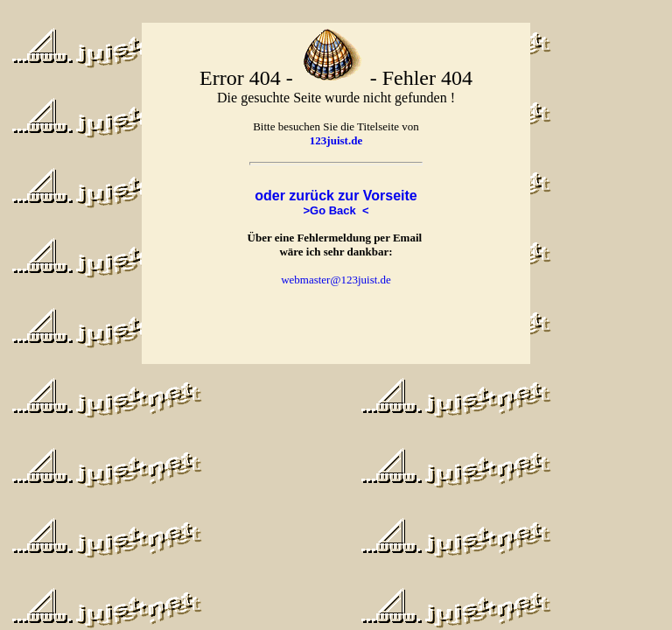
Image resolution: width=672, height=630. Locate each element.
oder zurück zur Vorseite (336, 196)
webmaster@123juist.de (336, 280)
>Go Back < (336, 210)
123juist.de (336, 140)
